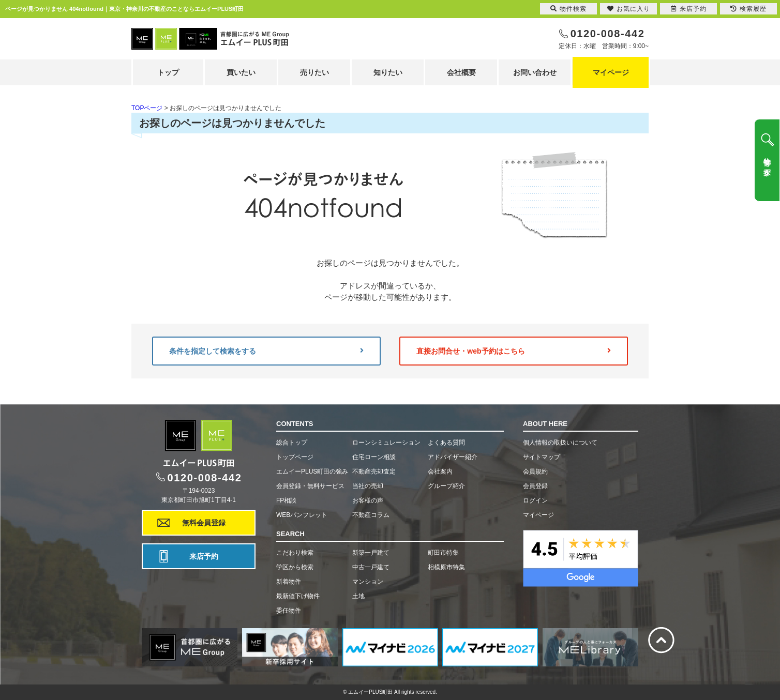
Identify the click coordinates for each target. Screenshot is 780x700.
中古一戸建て (371, 567)
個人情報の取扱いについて (560, 443)
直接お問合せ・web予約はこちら (514, 351)
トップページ (295, 457)
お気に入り (629, 9)
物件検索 (568, 9)
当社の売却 (368, 486)
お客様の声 (368, 500)
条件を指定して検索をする (266, 351)
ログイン (535, 500)
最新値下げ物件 (298, 596)
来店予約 (204, 556)
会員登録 (535, 486)
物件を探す (767, 163)
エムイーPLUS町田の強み (312, 471)
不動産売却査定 (374, 471)
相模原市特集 (446, 567)
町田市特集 (443, 553)
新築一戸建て (371, 553)
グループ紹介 (446, 486)
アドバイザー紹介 (453, 457)
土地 (358, 596)
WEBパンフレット (302, 515)
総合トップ (292, 443)
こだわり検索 (295, 553)
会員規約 (535, 471)
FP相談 (286, 500)
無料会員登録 (204, 523)
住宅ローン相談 (374, 457)
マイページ (611, 72)
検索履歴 (748, 9)
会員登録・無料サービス (310, 486)
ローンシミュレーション (386, 443)
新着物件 (289, 582)
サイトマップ (542, 457)
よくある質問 (446, 443)
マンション (368, 582)
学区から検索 (295, 567)
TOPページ (147, 108)
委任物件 (289, 611)
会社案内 (440, 471)
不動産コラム (371, 515)
